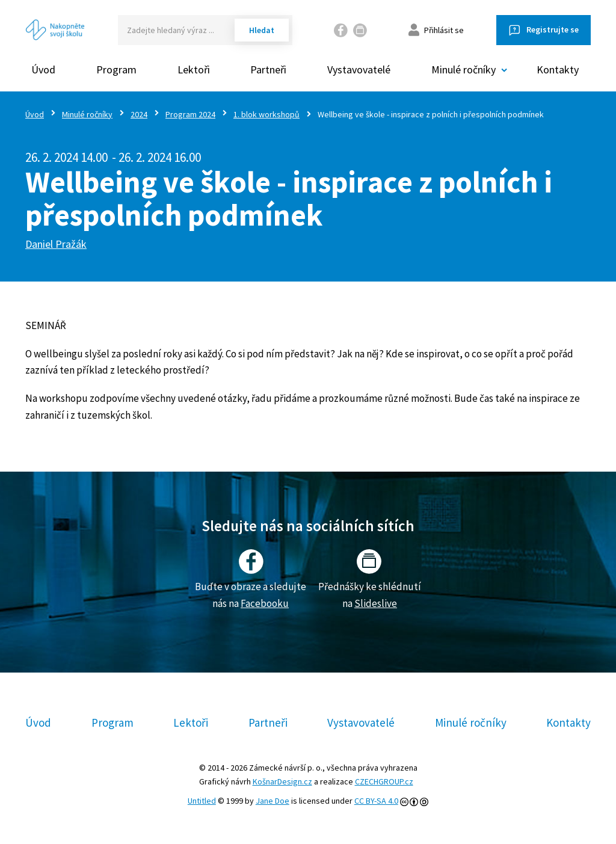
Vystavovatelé (359, 69)
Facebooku (265, 603)
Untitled (202, 801)
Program (116, 69)
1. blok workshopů (266, 114)
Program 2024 (190, 114)
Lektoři (194, 69)
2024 (139, 114)
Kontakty (558, 69)
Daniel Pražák (56, 244)
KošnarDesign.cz (282, 781)
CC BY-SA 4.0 (376, 801)
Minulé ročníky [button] (464, 69)
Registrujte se (553, 29)
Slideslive (376, 603)
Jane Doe (273, 801)
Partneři (268, 69)
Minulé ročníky (87, 114)
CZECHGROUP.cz (384, 781)
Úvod (43, 69)
